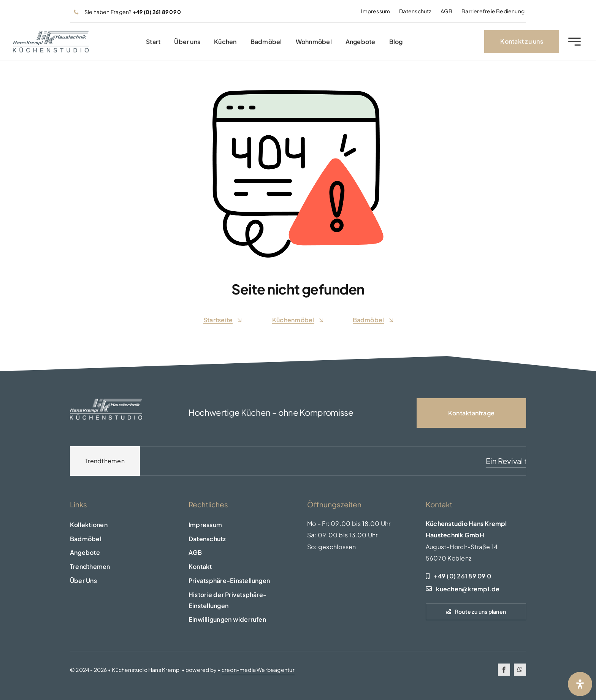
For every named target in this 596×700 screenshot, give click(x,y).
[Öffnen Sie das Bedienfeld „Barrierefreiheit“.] (580, 684)
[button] (239, 581)
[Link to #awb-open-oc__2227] (575, 44)
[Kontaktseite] (471, 413)
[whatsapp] (520, 670)
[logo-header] (51, 36)
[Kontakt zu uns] (521, 44)
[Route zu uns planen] (476, 612)
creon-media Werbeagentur (258, 670)
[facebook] (504, 670)
